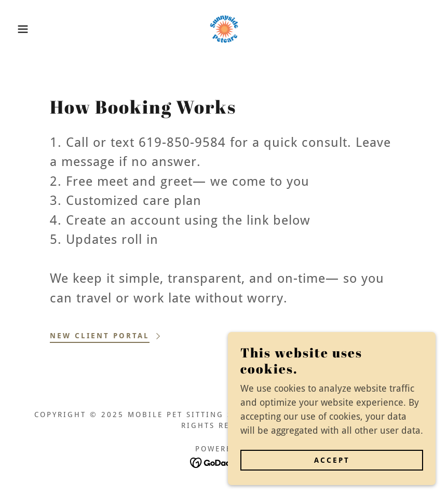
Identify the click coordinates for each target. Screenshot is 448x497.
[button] (22, 29)
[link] (224, 29)
